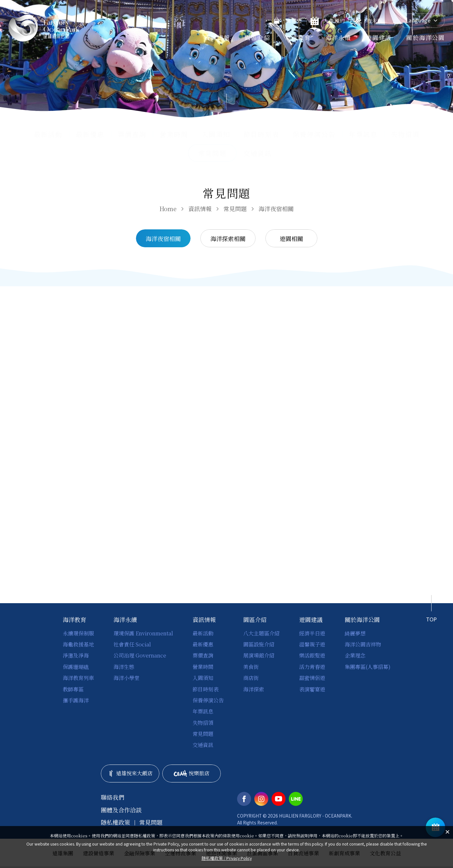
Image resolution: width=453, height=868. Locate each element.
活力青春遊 (312, 667)
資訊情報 (217, 37)
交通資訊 (258, 153)
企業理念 (355, 655)
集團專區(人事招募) (368, 667)
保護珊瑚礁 (76, 667)
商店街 (251, 678)
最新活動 (48, 134)
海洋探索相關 (228, 238)
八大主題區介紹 (261, 633)
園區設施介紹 (259, 644)
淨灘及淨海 (76, 655)
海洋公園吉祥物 (363, 644)
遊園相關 (291, 238)
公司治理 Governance (140, 655)
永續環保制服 (78, 633)
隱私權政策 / (227, 858)
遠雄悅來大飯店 (130, 773)
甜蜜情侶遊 (312, 678)
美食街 (251, 667)
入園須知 (216, 134)
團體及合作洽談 (121, 810)
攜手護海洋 (76, 700)
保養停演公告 (314, 134)
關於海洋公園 (426, 37)
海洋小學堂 (127, 678)
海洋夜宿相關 (276, 209)
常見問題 (235, 209)
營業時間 (174, 134)
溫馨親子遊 (312, 644)
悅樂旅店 (192, 773)
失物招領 (405, 134)
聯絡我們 (113, 797)
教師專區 (73, 689)
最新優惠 (90, 134)
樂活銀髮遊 (312, 655)
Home (168, 209)
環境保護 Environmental (143, 633)
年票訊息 (363, 134)
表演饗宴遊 (312, 689)
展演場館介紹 (259, 655)
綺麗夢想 (355, 633)
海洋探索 (254, 689)
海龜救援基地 (78, 644)
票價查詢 (132, 134)
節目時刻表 (261, 134)
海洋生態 (124, 667)
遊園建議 (379, 37)
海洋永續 (338, 37)
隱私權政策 (115, 822)
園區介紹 (257, 37)
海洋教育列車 (78, 678)
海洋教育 (298, 37)
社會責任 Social (132, 644)
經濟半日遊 (312, 633)
